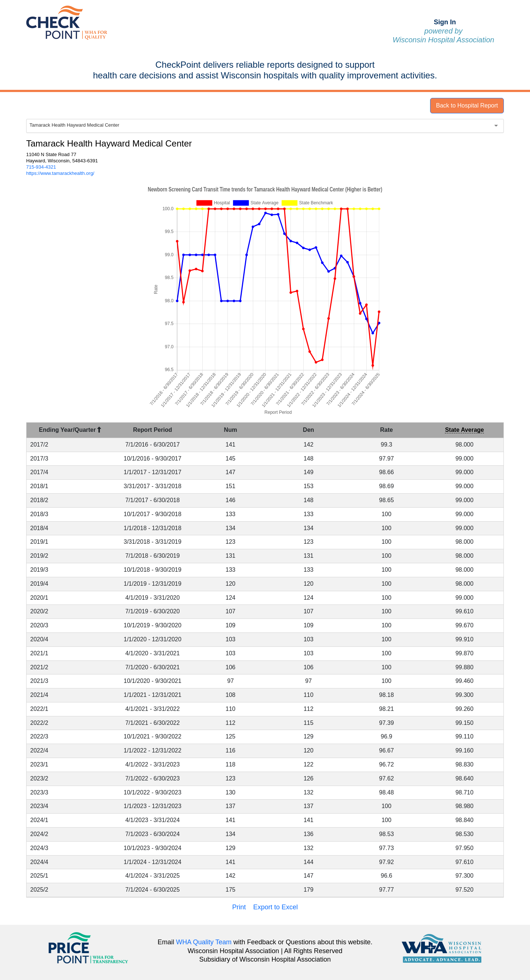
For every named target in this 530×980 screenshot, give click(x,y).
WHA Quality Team (204, 942)
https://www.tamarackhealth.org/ (60, 173)
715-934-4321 (41, 167)
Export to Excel (276, 907)
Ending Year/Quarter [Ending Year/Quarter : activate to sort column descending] (70, 430)
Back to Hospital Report (467, 105)
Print (239, 907)
